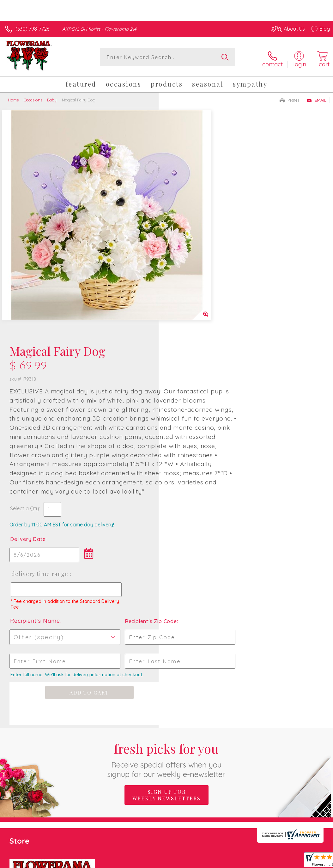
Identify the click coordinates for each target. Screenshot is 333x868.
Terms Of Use (185, 785)
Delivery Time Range (198, 382)
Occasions (33, 97)
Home (13, 97)
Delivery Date (186, 347)
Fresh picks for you (167, 568)
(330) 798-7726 (32, 29)
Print (290, 98)
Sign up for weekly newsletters (166, 603)
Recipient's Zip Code (275, 429)
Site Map (307, 785)
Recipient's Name (194, 429)
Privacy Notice (222, 785)
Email (316, 98)
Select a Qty (183, 316)
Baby (52, 97)
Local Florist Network (268, 785)
